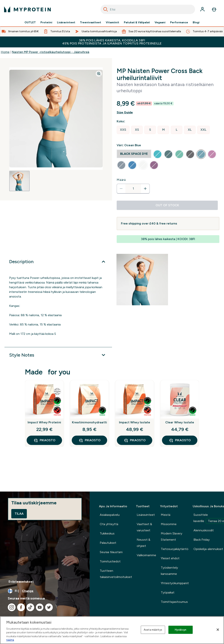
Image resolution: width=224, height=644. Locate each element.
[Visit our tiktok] (30, 607)
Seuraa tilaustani (111, 552)
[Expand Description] (58, 262)
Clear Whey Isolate (180, 422)
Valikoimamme (146, 555)
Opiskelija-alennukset (208, 549)
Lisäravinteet (66, 23)
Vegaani (160, 23)
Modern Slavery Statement (171, 537)
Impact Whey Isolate (135, 422)
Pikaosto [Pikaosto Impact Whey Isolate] (135, 440)
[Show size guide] (168, 112)
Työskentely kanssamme (169, 571)
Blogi (196, 23)
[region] (112, 630)
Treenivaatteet (91, 23)
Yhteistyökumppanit (175, 583)
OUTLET (30, 23)
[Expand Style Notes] (58, 355)
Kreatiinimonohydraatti (89, 422)
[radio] (123, 130)
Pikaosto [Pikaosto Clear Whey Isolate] (180, 440)
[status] (133, 189)
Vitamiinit (112, 23)
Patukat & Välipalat (137, 23)
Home (5, 52)
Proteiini (46, 23)
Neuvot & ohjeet (143, 543)
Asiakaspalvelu (110, 515)
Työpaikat (168, 592)
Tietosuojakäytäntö (175, 549)
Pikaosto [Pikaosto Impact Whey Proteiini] (44, 440)
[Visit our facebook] (21, 607)
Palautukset (108, 543)
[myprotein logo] (27, 9)
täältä (10, 640)
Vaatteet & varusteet (144, 527)
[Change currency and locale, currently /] (45, 591)
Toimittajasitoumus (174, 602)
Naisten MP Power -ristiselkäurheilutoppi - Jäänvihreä (51, 52)
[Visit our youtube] (40, 607)
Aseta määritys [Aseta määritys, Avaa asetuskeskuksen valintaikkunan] (153, 630)
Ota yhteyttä (109, 524)
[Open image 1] (19, 181)
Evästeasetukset (21, 582)
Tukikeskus (107, 533)
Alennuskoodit (204, 530)
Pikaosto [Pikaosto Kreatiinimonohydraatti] (90, 440)
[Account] (202, 9)
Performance (179, 23)
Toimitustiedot (110, 561)
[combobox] (148, 9)
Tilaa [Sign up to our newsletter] (19, 514)
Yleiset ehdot (170, 558)
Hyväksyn (181, 630)
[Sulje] (218, 630)
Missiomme (169, 524)
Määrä (121, 180)
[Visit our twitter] (49, 607)
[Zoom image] (99, 74)
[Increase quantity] (145, 189)
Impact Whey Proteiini (44, 422)
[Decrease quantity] (121, 189)
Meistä (166, 515)
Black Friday (202, 540)
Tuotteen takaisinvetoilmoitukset (116, 574)
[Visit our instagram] (12, 607)
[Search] (106, 9)
